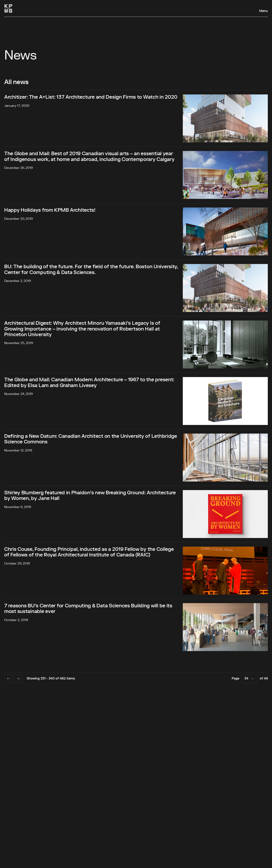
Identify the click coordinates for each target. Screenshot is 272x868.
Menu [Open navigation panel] (263, 11)
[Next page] (18, 679)
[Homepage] (8, 8)
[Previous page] (8, 679)
